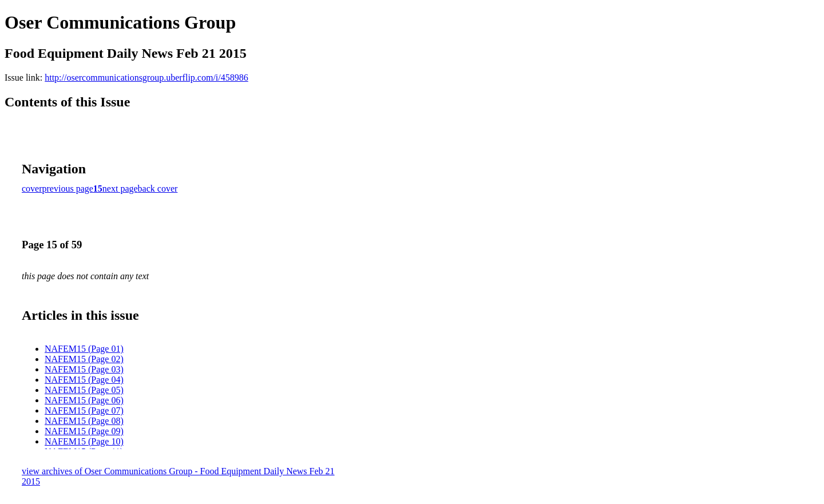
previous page (68, 188)
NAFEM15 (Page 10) (84, 441)
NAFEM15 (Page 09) (84, 431)
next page (120, 188)
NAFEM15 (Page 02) (84, 359)
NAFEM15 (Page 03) (84, 369)
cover (32, 188)
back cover (158, 188)
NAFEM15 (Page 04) (84, 380)
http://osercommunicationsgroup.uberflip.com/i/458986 (146, 78)
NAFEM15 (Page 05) (84, 390)
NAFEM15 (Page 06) (84, 400)
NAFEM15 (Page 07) (84, 410)
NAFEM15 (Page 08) (84, 421)
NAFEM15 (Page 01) (84, 349)
